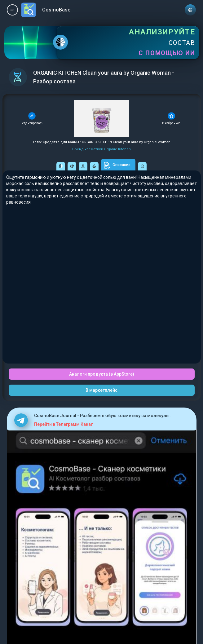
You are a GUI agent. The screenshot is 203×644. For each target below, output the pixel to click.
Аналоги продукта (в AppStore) (102, 374)
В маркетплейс (101, 390)
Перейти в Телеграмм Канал (64, 424)
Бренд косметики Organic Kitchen (101, 149)
